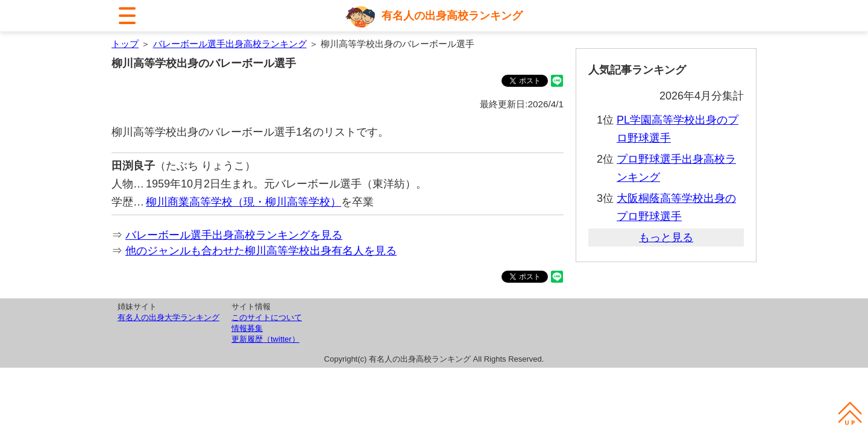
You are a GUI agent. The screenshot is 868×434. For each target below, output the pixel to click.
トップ (125, 44)
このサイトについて (267, 317)
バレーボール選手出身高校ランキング (230, 44)
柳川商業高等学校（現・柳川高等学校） (244, 202)
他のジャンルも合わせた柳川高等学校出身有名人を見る (261, 251)
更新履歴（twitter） (266, 339)
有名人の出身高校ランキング (452, 16)
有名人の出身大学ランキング (168, 317)
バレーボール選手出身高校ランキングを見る (234, 235)
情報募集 (247, 328)
